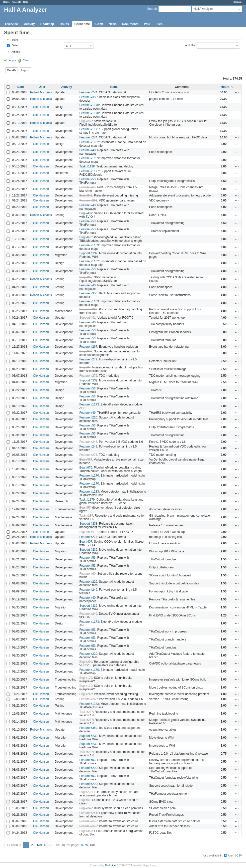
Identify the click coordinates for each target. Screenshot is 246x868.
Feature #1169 (89, 158)
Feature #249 (88, 359)
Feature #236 (88, 309)
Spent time (82, 24)
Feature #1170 (89, 476)
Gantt (99, 24)
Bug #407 (86, 213)
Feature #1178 (89, 105)
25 (81, 845)
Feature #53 (87, 179)
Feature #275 (88, 376)
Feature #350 (88, 97)
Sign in (237, 2)
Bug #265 (86, 121)
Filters (14, 40)
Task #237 (86, 516)
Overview (12, 24)
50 (86, 845)
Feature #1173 (89, 404)
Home (6, 2)
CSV (239, 855)
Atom (231, 855)
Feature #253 (88, 200)
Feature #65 (87, 187)
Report (25, 70)
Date (14, 45)
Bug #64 (85, 367)
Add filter (190, 45)
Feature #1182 (89, 142)
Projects (17, 2)
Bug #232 (86, 792)
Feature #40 (87, 150)
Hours (225, 87)
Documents (130, 24)
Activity (29, 24)
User (42, 87)
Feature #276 (88, 821)
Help (26, 2)
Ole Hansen (41, 107)
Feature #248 (88, 442)
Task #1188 (87, 166)
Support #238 (88, 524)
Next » (42, 845)
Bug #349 (86, 831)
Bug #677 (86, 351)
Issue (114, 87)
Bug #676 (86, 237)
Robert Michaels (41, 92)
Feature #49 (87, 413)
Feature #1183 (89, 492)
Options (15, 52)
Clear (26, 60)
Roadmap (47, 24)
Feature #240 (88, 614)
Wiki (147, 24)
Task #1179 (87, 500)
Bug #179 (86, 678)
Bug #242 (86, 808)
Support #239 (88, 253)
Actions (237, 92)
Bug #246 (86, 195)
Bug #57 (85, 508)
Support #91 (87, 318)
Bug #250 (86, 662)
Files (159, 24)
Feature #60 (87, 574)
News (112, 24)
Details (12, 70)
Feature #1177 (89, 171)
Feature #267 (88, 347)
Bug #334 (86, 460)
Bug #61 (85, 800)
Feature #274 (88, 92)
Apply (12, 60)
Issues (64, 24)
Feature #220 (88, 417)
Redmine (110, 865)
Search (152, 9)
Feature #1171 (89, 129)
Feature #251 (88, 813)
